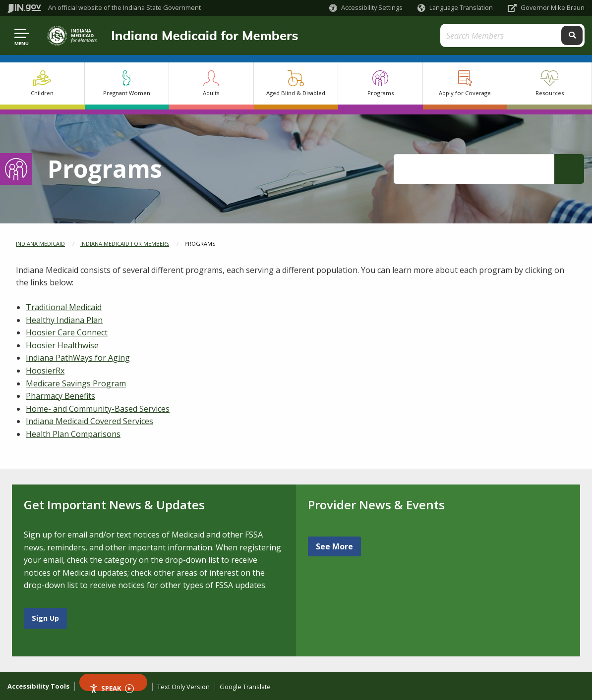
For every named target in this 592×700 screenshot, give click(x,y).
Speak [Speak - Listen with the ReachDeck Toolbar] (112, 687)
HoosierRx (45, 371)
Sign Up (45, 618)
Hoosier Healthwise (62, 345)
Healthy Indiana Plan (64, 320)
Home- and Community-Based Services (98, 409)
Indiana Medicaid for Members (205, 35)
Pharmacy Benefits (60, 396)
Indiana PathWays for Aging (78, 358)
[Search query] (513, 35)
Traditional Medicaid (64, 307)
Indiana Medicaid (40, 243)
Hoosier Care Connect (67, 332)
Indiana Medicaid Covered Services (89, 421)
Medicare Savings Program (76, 383)
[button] (366, 8)
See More (334, 546)
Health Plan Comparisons (73, 434)
